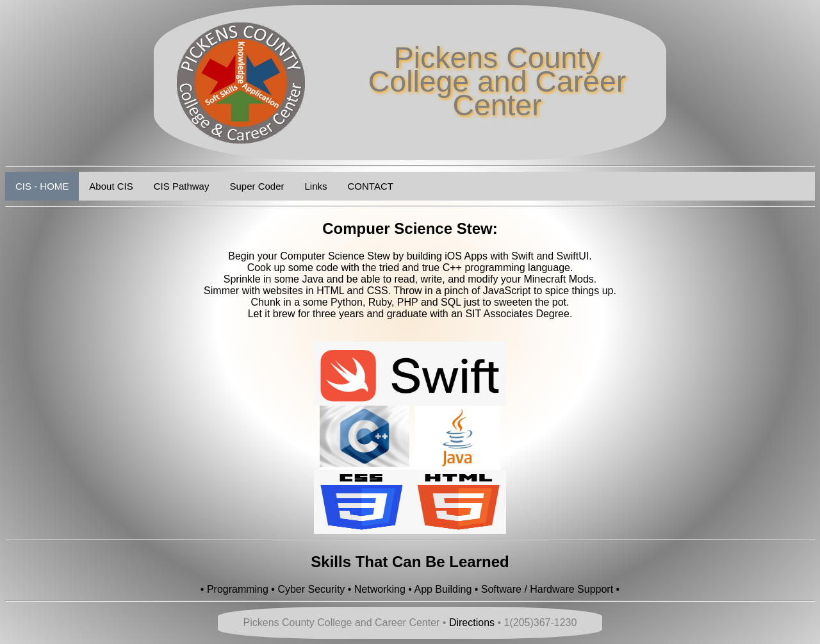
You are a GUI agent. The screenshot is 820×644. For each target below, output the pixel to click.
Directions (472, 623)
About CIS (111, 186)
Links (316, 186)
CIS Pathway (182, 186)
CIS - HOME (42, 186)
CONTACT (371, 186)
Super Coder (257, 186)
